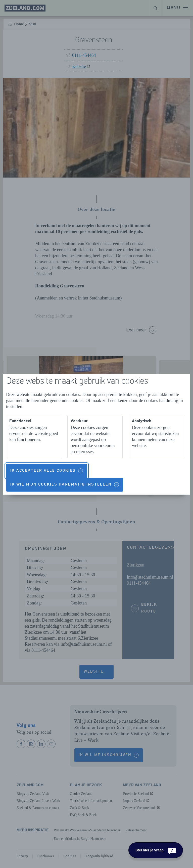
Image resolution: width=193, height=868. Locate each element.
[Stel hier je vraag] (156, 850)
